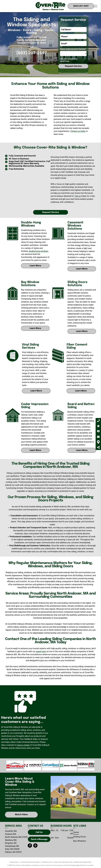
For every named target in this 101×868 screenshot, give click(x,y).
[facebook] (30, 846)
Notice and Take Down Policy (63, 862)
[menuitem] (76, 832)
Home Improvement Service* (73, 49)
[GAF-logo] (15, 765)
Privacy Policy (14, 862)
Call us (78, 196)
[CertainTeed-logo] (33, 765)
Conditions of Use (47, 862)
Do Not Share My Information (30, 862)
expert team (41, 651)
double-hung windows (39, 251)
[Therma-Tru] (86, 765)
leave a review (23, 745)
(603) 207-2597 (32, 53)
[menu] (95, 6)
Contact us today (78, 131)
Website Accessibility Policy (83, 862)
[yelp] (35, 846)
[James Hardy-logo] (51, 765)
